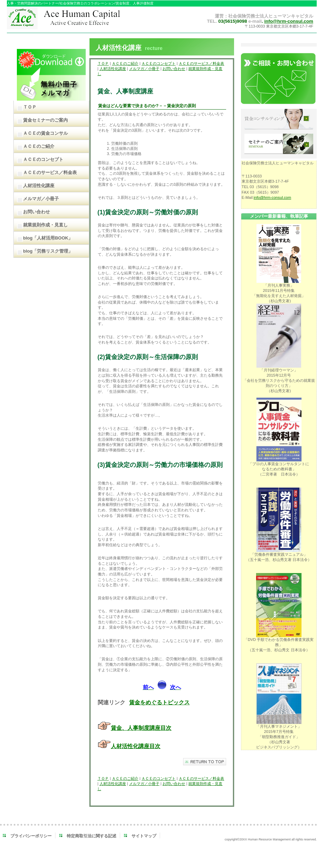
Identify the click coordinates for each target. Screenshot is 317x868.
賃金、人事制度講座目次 (141, 728)
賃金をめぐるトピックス (159, 702)
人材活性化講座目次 (136, 746)
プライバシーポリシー (31, 836)
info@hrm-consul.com (289, 21)
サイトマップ (144, 836)
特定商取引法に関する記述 (92, 836)
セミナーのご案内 (279, 144)
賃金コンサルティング (279, 120)
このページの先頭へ (205, 762)
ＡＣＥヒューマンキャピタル (78, 20)
